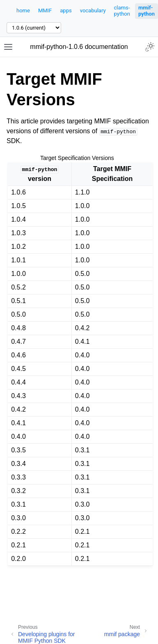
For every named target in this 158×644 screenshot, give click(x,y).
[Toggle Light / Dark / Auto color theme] (150, 47)
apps (66, 10)
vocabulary (93, 10)
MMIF (45, 10)
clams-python (122, 11)
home (23, 10)
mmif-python (147, 11)
